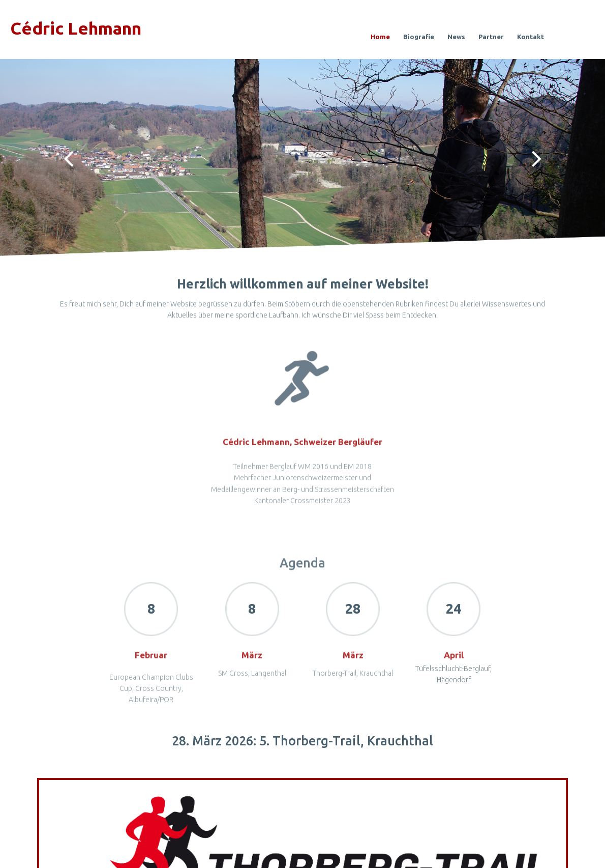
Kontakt (531, 37)
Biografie (419, 37)
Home (380, 37)
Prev (68, 158)
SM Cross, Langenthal (252, 682)
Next (537, 158)
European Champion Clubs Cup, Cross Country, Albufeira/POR (151, 705)
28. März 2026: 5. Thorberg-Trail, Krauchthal (302, 741)
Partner (491, 37)
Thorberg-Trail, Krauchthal (353, 682)
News (456, 37)
